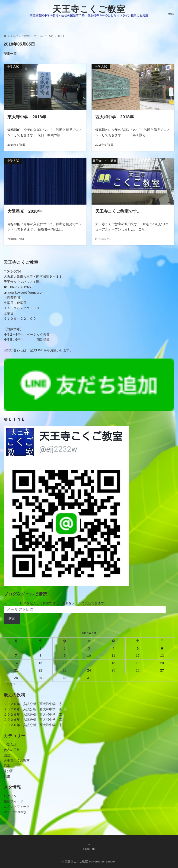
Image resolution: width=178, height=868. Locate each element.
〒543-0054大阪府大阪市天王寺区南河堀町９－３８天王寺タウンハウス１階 (33, 277)
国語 (7, 755)
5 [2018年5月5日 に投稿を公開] (138, 648)
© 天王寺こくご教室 (75, 861)
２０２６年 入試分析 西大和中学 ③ (33, 715)
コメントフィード (17, 807)
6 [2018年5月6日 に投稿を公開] (162, 648)
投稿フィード (13, 801)
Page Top (89, 846)
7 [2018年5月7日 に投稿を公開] (16, 656)
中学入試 (10, 745)
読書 (7, 776)
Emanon (111, 861)
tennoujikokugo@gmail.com (24, 292)
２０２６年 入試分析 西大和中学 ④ (33, 709)
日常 (7, 766)
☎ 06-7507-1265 (17, 287)
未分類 (9, 771)
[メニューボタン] (171, 11)
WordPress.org (15, 812)
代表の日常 (12, 750)
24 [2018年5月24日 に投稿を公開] (89, 670)
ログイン (10, 796)
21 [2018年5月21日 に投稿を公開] (16, 670)
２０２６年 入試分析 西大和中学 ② (33, 720)
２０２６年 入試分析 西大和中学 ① (33, 725)
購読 (12, 618)
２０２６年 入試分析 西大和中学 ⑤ (33, 704)
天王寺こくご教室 (89, 9)
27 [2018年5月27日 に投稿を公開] (162, 670)
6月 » (11, 684)
